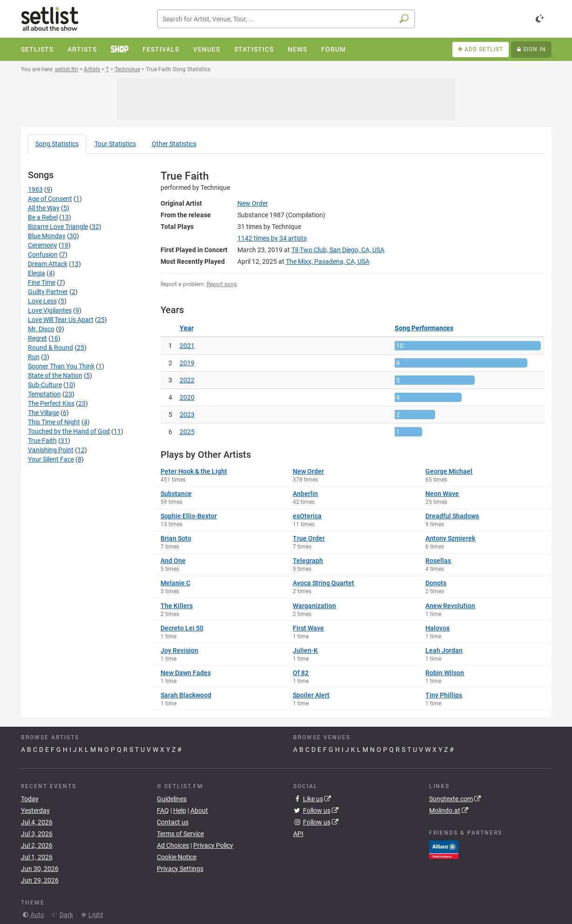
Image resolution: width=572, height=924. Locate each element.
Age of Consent (50, 199)
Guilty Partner (48, 292)
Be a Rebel (43, 217)
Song (57, 144)
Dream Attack (48, 264)
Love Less (42, 301)
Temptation (44, 394)
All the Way (44, 208)
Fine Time (42, 282)
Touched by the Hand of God (69, 431)
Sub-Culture (45, 385)
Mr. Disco (41, 329)
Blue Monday (47, 236)
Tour (115, 144)
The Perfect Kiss (51, 403)
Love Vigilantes (50, 310)
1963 (35, 189)
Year (187, 328)
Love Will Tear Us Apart (61, 320)
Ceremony (43, 245)
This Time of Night (54, 422)
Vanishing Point (51, 450)
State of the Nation (55, 375)
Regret (37, 338)
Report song (222, 284)
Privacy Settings (180, 869)
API (298, 834)
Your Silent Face (51, 459)
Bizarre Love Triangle (58, 227)
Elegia (37, 273)
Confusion (43, 254)
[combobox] (286, 19)
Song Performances (424, 328)
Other (174, 144)
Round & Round (50, 348)
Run (34, 357)
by (272, 238)
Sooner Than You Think (61, 366)
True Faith (42, 441)
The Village (44, 413)
